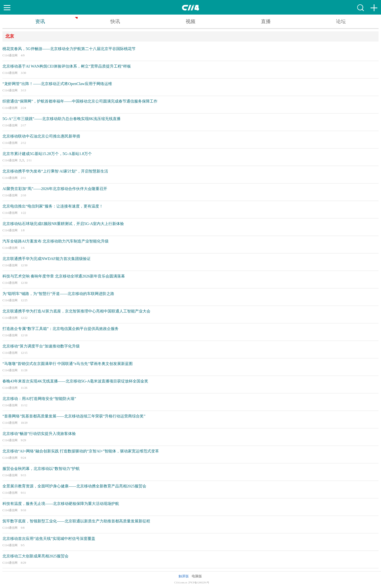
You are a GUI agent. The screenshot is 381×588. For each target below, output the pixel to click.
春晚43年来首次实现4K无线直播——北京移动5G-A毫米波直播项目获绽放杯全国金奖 (75, 381)
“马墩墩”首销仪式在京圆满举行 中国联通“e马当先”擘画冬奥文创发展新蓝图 (68, 364)
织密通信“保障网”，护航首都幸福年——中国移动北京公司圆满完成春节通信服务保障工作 (80, 101)
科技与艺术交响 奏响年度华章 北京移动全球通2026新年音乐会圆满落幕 (64, 276)
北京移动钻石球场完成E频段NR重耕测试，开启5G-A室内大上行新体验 (63, 224)
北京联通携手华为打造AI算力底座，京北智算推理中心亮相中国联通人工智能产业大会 (76, 311)
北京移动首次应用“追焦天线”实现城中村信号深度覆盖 (49, 539)
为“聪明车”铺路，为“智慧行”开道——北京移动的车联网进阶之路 (58, 294)
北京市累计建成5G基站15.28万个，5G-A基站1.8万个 (47, 154)
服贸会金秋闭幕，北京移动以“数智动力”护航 (41, 469)
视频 (190, 21)
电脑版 (197, 576)
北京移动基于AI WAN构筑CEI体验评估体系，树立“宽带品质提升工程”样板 (67, 66)
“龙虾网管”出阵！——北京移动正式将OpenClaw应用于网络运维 (57, 84)
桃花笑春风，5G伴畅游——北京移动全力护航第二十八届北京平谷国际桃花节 (69, 49)
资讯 (40, 21)
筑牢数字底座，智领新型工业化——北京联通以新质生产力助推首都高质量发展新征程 (76, 521)
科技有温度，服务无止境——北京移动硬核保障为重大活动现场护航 (61, 504)
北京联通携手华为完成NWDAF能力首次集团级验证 (47, 259)
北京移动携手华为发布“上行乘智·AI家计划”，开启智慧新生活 (55, 171)
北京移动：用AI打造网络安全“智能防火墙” (39, 399)
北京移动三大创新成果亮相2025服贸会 (35, 556)
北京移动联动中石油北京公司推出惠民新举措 (41, 136)
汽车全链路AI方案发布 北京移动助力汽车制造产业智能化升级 (56, 241)
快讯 (115, 21)
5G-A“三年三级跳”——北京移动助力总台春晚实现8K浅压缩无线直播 (61, 119)
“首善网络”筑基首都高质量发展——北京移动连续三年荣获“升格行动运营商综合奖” (74, 416)
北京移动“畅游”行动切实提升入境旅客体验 (39, 434)
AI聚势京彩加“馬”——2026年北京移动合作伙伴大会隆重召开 (55, 189)
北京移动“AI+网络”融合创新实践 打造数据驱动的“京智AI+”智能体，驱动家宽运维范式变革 (81, 451)
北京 (10, 36)
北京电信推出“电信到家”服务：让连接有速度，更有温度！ (53, 206)
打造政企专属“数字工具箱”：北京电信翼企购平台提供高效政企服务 (61, 329)
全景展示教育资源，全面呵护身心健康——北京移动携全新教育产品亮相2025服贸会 (74, 486)
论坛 (341, 21)
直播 (266, 21)
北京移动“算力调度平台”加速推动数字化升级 (41, 346)
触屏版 (184, 576)
